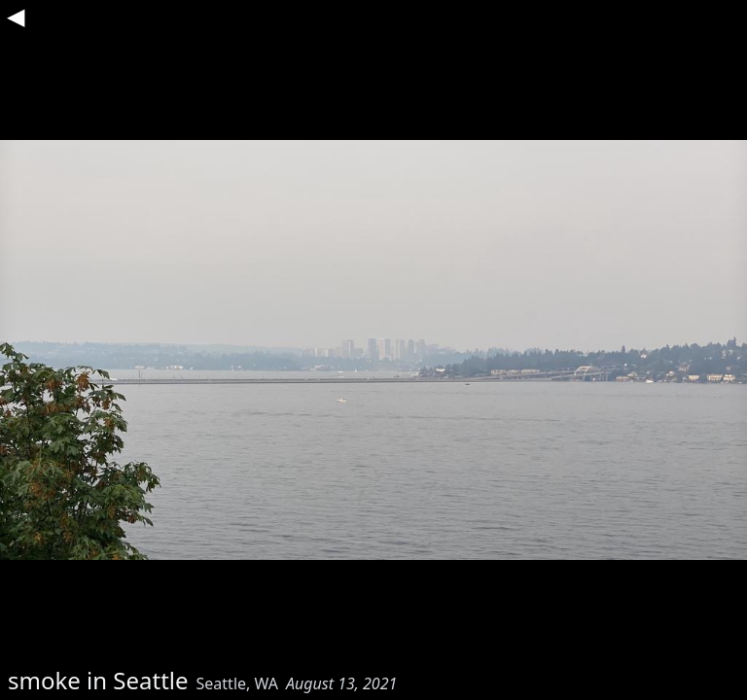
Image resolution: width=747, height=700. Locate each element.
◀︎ (16, 16)
